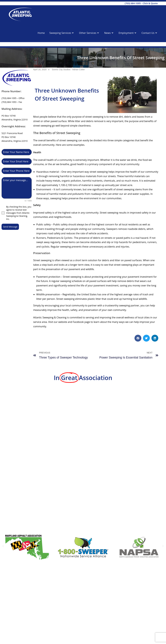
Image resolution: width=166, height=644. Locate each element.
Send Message (10, 227)
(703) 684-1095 (133, 3)
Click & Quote (150, 3)
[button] (138, 338)
